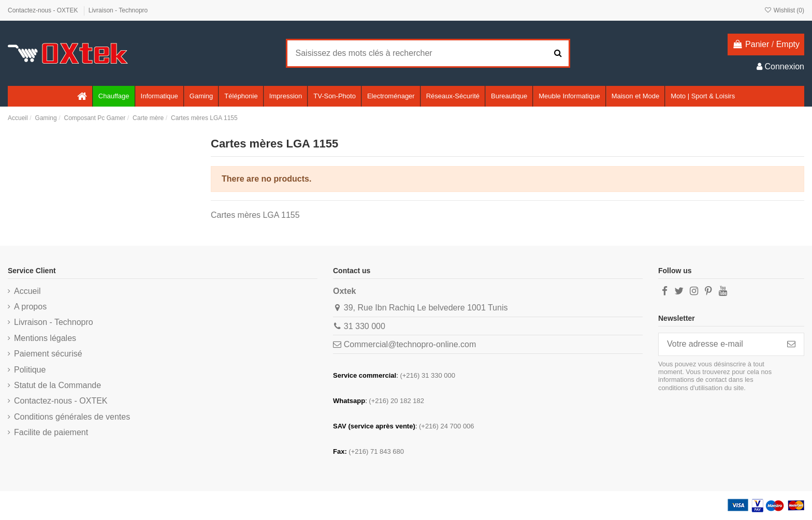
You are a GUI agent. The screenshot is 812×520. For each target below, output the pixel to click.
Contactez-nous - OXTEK (44, 10)
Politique (30, 370)
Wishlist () (784, 10)
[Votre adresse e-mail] (719, 344)
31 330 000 (365, 326)
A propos (30, 307)
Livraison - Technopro (118, 10)
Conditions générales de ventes (72, 417)
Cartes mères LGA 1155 (255, 215)
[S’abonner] (791, 344)
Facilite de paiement (51, 432)
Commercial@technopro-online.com (410, 344)
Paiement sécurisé (48, 354)
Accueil (27, 291)
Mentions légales (45, 338)
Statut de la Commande (57, 385)
